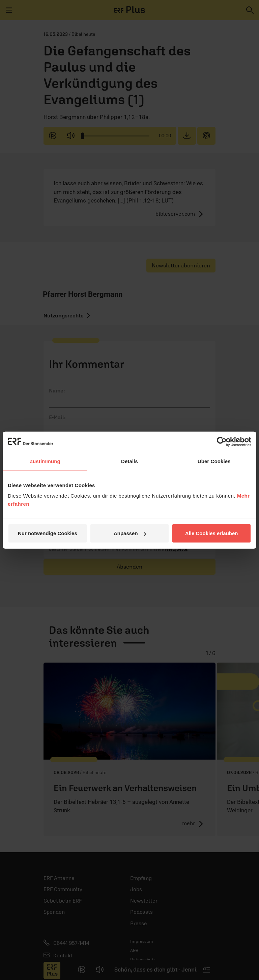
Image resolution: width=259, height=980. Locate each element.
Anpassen (130, 533)
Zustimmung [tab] (45, 461)
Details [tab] (129, 461)
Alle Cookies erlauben (212, 533)
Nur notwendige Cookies (48, 533)
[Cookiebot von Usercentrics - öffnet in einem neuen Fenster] (222, 441)
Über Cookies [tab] (214, 461)
